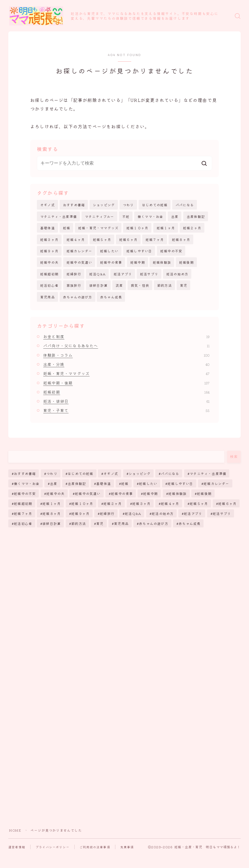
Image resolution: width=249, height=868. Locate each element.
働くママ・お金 (150, 216)
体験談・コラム (126, 355)
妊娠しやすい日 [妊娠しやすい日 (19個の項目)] (181, 483)
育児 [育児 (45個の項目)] (100, 523)
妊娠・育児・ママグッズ (98, 228)
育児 (184, 285)
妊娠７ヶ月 (155, 239)
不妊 (126, 216)
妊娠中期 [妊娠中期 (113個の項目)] (151, 493)
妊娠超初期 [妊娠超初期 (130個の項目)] (23, 503)
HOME (15, 830)
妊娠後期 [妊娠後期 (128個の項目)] (204, 493)
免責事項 (127, 847)
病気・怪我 (140, 285)
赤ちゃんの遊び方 (78, 297)
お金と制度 (126, 336)
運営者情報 (17, 847)
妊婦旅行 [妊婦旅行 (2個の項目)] (107, 513)
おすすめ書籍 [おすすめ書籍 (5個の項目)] (25, 473)
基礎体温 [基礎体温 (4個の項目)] (104, 483)
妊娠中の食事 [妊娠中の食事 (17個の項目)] (122, 493)
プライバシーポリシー (52, 847)
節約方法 (165, 285)
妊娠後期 (186, 262)
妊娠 (67, 228)
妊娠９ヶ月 (49, 251)
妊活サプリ (149, 274)
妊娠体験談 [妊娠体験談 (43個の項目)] (177, 493)
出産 (175, 216)
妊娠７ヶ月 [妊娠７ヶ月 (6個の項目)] (23, 513)
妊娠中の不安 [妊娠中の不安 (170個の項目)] (25, 493)
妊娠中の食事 (111, 262)
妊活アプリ (123, 274)
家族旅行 (74, 285)
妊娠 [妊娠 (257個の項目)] (125, 483)
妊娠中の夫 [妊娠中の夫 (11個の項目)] (55, 493)
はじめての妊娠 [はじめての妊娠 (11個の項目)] (80, 473)
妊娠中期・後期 (126, 383)
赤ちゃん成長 (111, 297)
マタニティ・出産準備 (59, 216)
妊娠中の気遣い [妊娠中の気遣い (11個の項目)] (88, 493)
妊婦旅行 (74, 274)
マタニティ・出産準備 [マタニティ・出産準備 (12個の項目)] (208, 473)
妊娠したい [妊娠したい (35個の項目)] (148, 483)
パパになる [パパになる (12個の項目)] (170, 473)
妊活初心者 (49, 285)
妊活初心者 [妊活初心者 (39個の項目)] (23, 523)
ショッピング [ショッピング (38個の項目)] (140, 473)
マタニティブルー (100, 216)
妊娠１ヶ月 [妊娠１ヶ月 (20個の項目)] (52, 503)
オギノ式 (48, 205)
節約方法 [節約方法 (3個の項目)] (79, 523)
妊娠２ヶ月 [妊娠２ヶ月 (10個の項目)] (113, 503)
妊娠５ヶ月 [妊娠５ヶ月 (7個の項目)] (199, 503)
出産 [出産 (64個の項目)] (54, 483)
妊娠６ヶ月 (128, 239)
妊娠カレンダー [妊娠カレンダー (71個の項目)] (216, 483)
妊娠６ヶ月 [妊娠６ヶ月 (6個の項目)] (227, 503)
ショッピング (104, 205)
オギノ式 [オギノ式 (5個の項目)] (111, 473)
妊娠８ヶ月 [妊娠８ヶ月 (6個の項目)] (52, 513)
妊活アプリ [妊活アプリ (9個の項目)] (193, 513)
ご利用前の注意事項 (95, 847)
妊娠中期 (138, 262)
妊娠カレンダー (79, 251)
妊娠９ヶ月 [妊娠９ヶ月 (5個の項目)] (80, 513)
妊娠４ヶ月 (76, 239)
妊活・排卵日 (126, 401)
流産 (119, 285)
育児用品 (48, 297)
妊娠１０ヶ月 (137, 228)
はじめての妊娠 (155, 205)
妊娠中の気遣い (79, 262)
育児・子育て (126, 410)
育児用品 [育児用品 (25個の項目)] (121, 523)
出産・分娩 (126, 364)
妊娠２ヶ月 (192, 228)
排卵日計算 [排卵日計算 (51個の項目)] (52, 523)
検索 (234, 457)
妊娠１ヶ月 (166, 228)
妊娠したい (109, 251)
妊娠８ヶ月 (181, 239)
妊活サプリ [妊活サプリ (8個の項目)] (222, 513)
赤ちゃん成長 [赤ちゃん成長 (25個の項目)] (190, 523)
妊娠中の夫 (49, 262)
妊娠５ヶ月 (102, 239)
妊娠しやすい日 (139, 251)
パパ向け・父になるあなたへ (126, 346)
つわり (128, 205)
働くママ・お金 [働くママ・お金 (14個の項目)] (27, 483)
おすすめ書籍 (74, 205)
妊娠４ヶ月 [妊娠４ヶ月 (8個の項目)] (170, 503)
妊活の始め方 (177, 274)
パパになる (185, 205)
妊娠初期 (126, 392)
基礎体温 (48, 228)
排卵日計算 (98, 285)
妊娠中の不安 (171, 251)
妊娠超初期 (49, 274)
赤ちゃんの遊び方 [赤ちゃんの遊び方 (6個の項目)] (154, 523)
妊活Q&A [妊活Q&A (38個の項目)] (133, 513)
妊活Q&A (97, 274)
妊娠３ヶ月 (49, 239)
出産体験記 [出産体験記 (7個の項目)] (77, 483)
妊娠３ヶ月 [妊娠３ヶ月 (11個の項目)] (141, 503)
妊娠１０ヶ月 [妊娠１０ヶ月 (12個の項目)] (82, 503)
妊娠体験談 (162, 262)
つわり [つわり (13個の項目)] (52, 473)
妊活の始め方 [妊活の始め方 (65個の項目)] (163, 513)
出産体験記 (196, 216)
